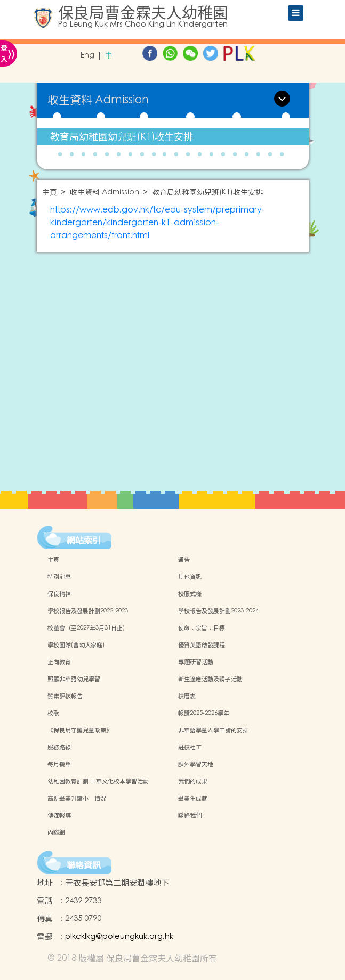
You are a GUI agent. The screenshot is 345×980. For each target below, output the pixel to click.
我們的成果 (193, 781)
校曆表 (187, 696)
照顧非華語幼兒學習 (74, 679)
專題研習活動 (196, 662)
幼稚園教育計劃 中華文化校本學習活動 (98, 781)
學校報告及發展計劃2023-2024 (218, 611)
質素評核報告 (65, 696)
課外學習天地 (196, 764)
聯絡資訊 (84, 865)
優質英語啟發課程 (202, 645)
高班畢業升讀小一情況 (77, 798)
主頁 (50, 193)
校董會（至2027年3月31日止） (88, 628)
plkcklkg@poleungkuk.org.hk (119, 937)
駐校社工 (190, 747)
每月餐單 (59, 764)
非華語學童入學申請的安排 (213, 730)
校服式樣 (190, 594)
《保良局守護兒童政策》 (80, 730)
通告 (184, 560)
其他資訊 (190, 577)
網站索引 (84, 540)
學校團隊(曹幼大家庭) (76, 645)
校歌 (53, 713)
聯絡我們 (190, 815)
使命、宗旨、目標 (202, 628)
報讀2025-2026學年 (204, 713)
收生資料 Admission (105, 193)
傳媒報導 (59, 815)
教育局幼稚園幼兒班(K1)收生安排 (122, 137)
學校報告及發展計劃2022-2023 (88, 611)
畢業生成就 (193, 798)
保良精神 (59, 594)
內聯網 (56, 832)
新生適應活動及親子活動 (210, 679)
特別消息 (59, 577)
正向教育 (59, 662)
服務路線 (59, 747)
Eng (87, 56)
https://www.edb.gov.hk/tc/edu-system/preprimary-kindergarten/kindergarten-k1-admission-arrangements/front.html (158, 223)
